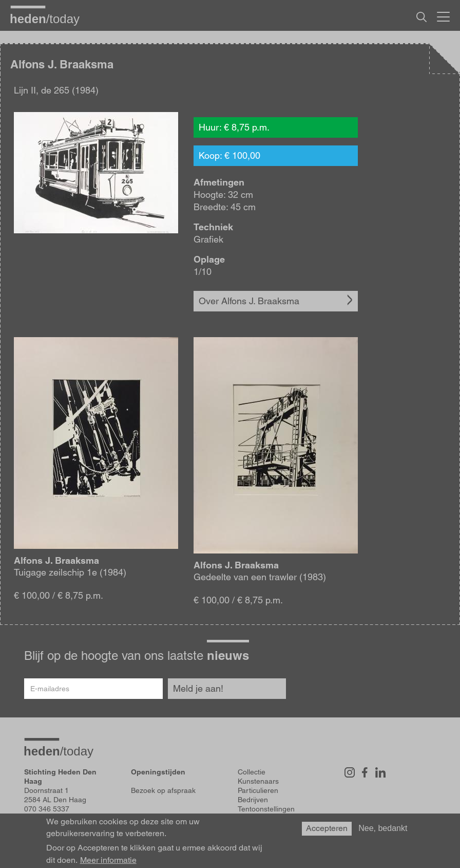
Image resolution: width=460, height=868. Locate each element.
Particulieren (258, 790)
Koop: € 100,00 (229, 155)
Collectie (252, 772)
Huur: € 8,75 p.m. (234, 127)
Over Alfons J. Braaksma (249, 301)
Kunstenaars (258, 781)
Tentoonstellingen (266, 809)
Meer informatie (108, 860)
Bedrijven (253, 800)
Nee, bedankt (383, 828)
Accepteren (327, 828)
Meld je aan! (198, 688)
